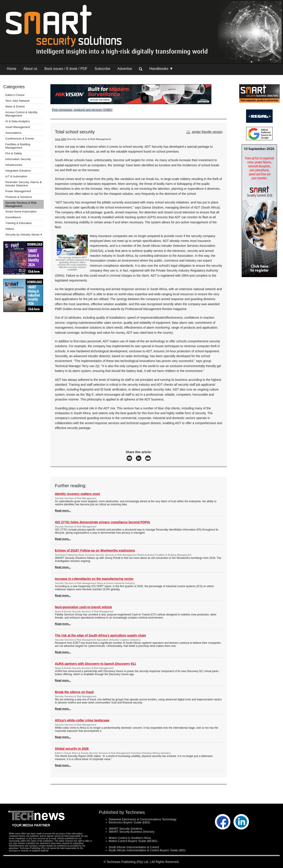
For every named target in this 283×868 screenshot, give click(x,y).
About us (30, 69)
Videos (10, 229)
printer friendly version (204, 132)
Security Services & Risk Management (21, 204)
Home (12, 69)
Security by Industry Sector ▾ (24, 235)
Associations (13, 133)
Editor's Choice (15, 95)
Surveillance (13, 217)
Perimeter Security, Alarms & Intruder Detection (24, 184)
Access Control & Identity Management (21, 114)
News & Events (15, 106)
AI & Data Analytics (18, 121)
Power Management (18, 191)
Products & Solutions (19, 197)
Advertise (125, 69)
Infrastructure (14, 165)
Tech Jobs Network (17, 101)
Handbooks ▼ (161, 69)
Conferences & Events (20, 139)
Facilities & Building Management (18, 146)
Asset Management (18, 127)
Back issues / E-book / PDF (66, 69)
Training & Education (19, 223)
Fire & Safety (14, 153)
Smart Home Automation (21, 212)
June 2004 (60, 139)
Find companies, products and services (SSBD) (82, 110)
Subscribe (102, 69)
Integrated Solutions (18, 171)
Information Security (18, 159)
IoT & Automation (16, 176)
